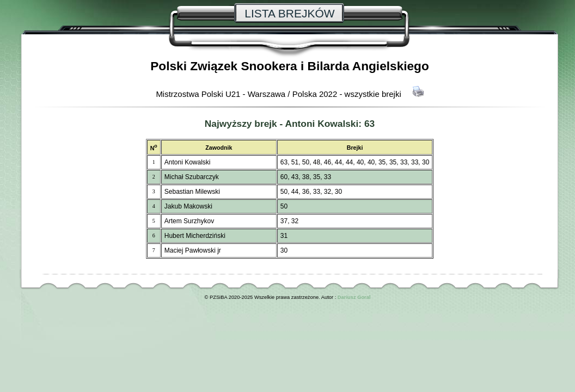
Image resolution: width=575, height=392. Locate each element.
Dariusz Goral (354, 297)
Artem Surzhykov (189, 221)
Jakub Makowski (188, 206)
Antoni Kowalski (322, 124)
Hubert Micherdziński (195, 236)
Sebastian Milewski (192, 192)
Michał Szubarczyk (192, 177)
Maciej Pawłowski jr (193, 250)
